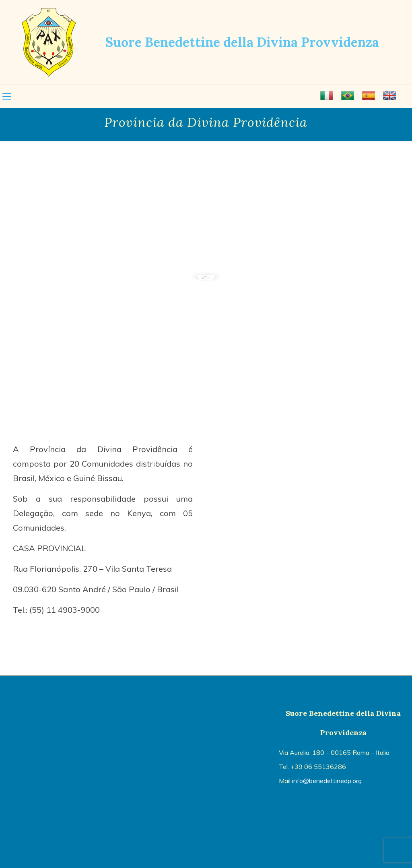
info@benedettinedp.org (327, 781)
